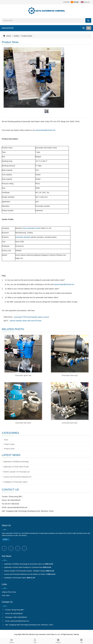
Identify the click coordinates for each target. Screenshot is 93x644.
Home (9, 36)
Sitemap (76, 634)
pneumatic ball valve (23, 423)
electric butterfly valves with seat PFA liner (26, 321)
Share (12, 641)
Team (6, 440)
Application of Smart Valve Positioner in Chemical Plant (23, 567)
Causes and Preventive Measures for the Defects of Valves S (25, 574)
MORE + (6, 539)
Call (35, 641)
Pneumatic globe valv (23, 375)
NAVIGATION (8, 28)
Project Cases (9, 444)
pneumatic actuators (23, 237)
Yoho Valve (6, 595)
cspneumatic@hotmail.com (45, 130)
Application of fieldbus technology (16, 462)
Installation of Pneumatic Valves (15, 482)
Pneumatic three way (70, 375)
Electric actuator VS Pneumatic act (17, 472)
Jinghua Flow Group (9, 592)
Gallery (16, 36)
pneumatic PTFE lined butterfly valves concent (31, 317)
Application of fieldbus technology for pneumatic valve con (24, 564)
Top (81, 641)
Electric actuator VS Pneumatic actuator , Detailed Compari (25, 571)
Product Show (27, 36)
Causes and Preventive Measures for (17, 477)
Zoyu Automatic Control (32, 228)
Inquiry (58, 641)
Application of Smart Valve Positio (16, 467)
